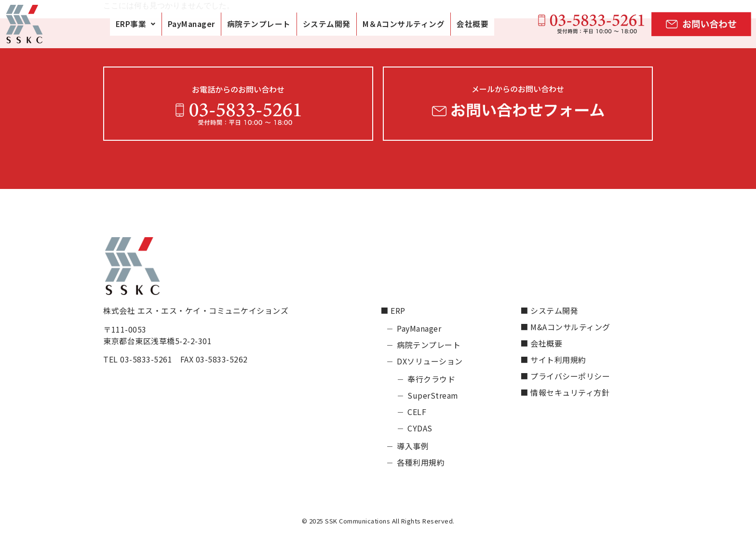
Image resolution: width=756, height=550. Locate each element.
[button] (136, 24)
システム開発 (327, 24)
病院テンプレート (259, 24)
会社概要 (472, 24)
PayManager (191, 24)
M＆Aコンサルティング (404, 24)
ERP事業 (136, 24)
